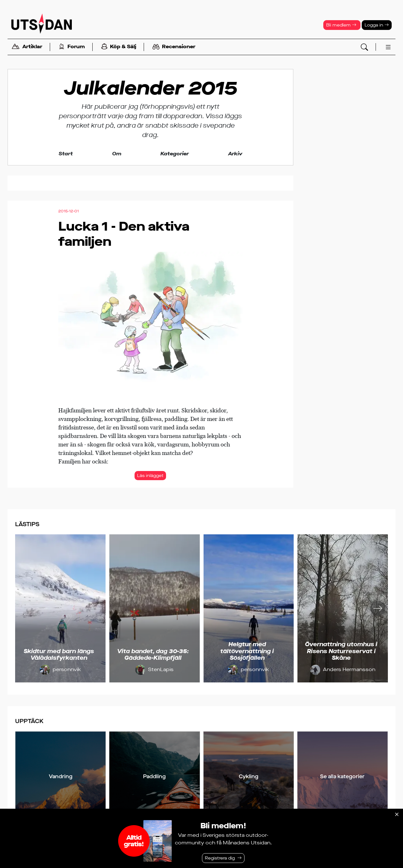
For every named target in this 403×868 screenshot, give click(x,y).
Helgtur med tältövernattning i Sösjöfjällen (247, 651)
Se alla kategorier (342, 776)
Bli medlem (341, 25)
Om (117, 154)
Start (66, 154)
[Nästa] (378, 608)
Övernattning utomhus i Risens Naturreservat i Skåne (341, 651)
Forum (72, 47)
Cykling (249, 776)
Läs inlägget (150, 476)
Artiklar (27, 47)
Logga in (377, 25)
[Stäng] (397, 814)
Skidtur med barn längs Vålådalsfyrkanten (59, 655)
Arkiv (235, 154)
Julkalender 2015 (150, 88)
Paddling (154, 776)
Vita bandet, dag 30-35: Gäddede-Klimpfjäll (153, 655)
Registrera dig (220, 858)
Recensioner (174, 47)
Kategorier (175, 154)
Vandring (61, 776)
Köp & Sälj (119, 47)
